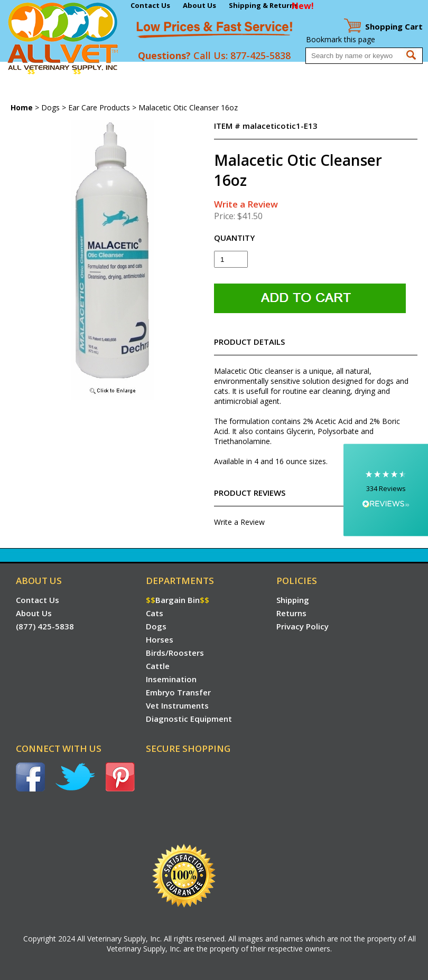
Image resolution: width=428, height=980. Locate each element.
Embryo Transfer (319, 72)
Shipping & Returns (263, 5)
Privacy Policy (303, 626)
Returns (291, 613)
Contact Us (150, 5)
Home (12, 72)
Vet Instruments (381, 72)
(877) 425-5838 (45, 626)
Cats (94, 72)
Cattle (225, 72)
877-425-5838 (260, 55)
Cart (394, 26)
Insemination (263, 72)
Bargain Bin (54, 72)
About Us (199, 5)
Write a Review (246, 204)
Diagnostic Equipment (40, 93)
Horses (141, 72)
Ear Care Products (99, 107)
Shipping (293, 600)
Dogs (115, 72)
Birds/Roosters (183, 72)
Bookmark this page (341, 39)
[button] (386, 490)
